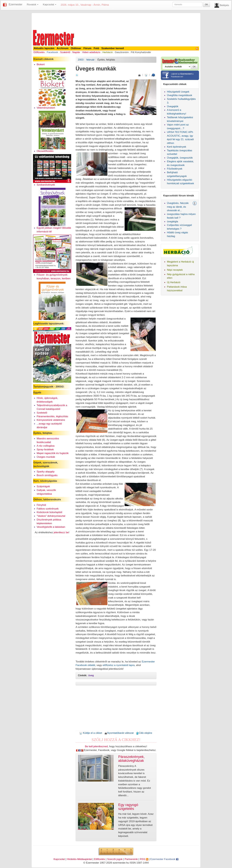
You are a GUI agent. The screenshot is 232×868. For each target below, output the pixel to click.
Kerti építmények (177, 147)
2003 (81, 60)
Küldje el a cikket (91, 733)
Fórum (87, 48)
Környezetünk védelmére (51, 420)
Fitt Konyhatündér (141, 52)
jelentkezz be (61, 532)
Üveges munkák (46, 457)
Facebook (52, 52)
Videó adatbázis (91, 52)
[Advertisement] (116, 21)
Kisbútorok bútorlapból (49, 512)
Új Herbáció (174, 282)
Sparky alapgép (46, 472)
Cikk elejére (144, 733)
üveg (91, 675)
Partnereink (131, 859)
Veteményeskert (46, 108)
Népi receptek (175, 270)
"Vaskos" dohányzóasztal (51, 516)
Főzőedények (175, 169)
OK (206, 4)
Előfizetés (39, 52)
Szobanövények (46, 185)
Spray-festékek (45, 449)
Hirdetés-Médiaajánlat (79, 859)
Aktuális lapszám (44, 48)
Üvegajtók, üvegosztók (180, 158)
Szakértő (65, 52)
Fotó (96, 48)
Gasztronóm (122, 52)
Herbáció (107, 52)
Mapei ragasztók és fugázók (53, 453)
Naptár (76, 52)
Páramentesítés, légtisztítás (52, 416)
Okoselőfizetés (45, 151)
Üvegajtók (173, 106)
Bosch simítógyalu (47, 475)
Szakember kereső (113, 48)
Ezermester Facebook (164, 859)
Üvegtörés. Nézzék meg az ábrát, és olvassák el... (178, 207)
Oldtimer (76, 48)
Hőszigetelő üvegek (178, 92)
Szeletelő (42, 413)
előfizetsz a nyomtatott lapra (119, 665)
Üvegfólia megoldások (180, 95)
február (90, 60)
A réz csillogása (46, 446)
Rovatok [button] (33, 4)
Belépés (224, 5)
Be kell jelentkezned (96, 746)
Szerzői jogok (115, 859)
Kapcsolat (59, 859)
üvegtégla (172, 221)
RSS (144, 859)
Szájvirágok (43, 486)
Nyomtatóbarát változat (119, 733)
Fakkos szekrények (48, 509)
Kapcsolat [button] (49, 4)
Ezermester (16, 4)
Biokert (41, 64)
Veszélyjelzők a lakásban (51, 527)
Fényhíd (41, 505)
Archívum (63, 48)
